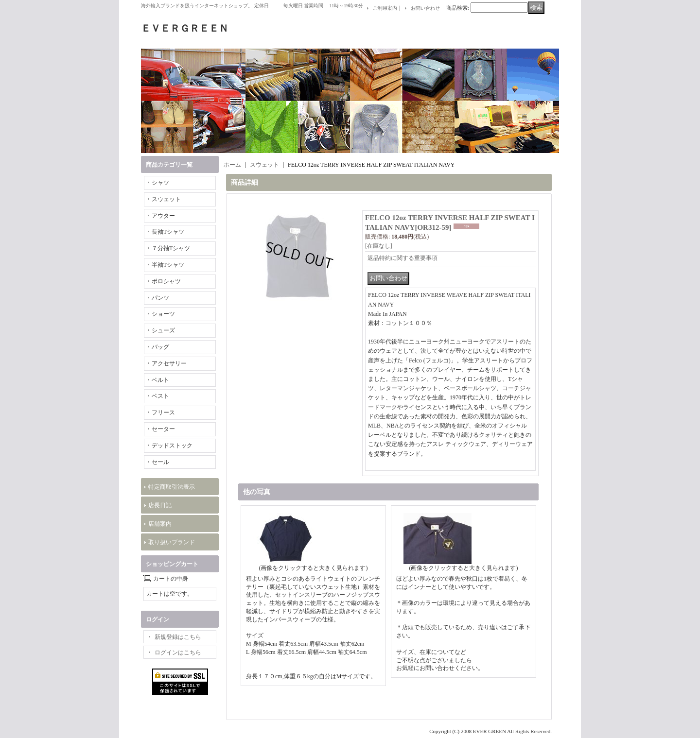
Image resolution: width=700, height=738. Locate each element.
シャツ (160, 183)
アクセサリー (169, 363)
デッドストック (172, 446)
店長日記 (160, 505)
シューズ (163, 330)
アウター (163, 216)
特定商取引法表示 (172, 487)
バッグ (160, 347)
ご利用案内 (385, 8)
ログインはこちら (178, 652)
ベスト (160, 396)
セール (160, 462)
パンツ (160, 298)
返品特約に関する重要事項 (402, 258)
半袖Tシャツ (168, 265)
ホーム (232, 165)
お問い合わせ (425, 8)
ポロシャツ (166, 281)
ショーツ (163, 314)
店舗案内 (160, 524)
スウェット (166, 199)
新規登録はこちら (178, 637)
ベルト (160, 380)
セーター (163, 429)
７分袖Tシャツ (171, 248)
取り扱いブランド (172, 542)
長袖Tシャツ (168, 232)
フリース (163, 412)
